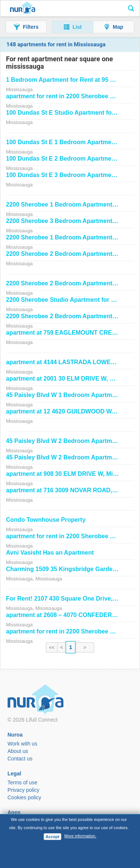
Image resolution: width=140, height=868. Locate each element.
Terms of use (22, 782)
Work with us (22, 744)
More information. (80, 836)
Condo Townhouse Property (46, 520)
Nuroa (23, 9)
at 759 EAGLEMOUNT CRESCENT (69, 333)
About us (18, 751)
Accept (52, 837)
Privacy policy (24, 790)
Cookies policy (24, 797)
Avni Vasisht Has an (50, 553)
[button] (26, 27)
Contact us (20, 759)
